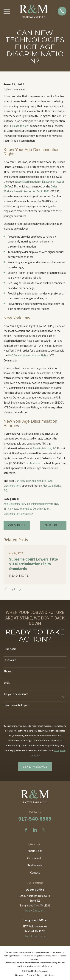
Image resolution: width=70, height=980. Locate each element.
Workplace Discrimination (35, 509)
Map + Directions (35, 910)
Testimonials (35, 865)
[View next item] (20, 589)
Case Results (35, 858)
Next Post (53, 525)
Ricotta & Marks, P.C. (45, 448)
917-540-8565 (35, 819)
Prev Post (17, 525)
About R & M (35, 851)
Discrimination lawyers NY (18, 514)
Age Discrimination (14, 504)
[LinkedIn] (35, 830)
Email (7, 683)
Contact (35, 873)
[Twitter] (44, 830)
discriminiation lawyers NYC (43, 504)
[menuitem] (19, 975)
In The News (11, 509)
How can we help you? (16, 705)
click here (34, 463)
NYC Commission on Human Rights (28, 355)
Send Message (35, 767)
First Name (10, 649)
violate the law (20, 126)
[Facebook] (26, 830)
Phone (7, 671)
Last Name (10, 660)
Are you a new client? (16, 694)
